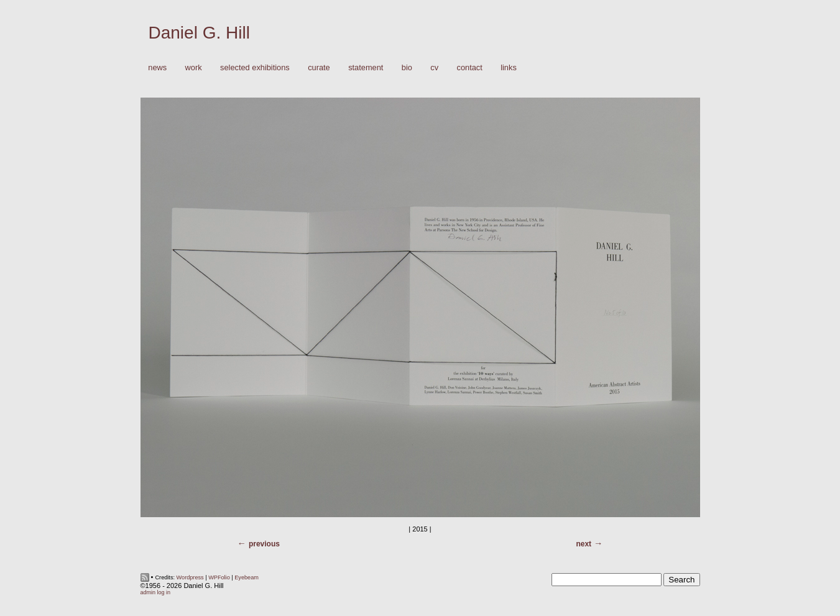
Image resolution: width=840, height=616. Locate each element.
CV (434, 67)
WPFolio (219, 577)
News (157, 67)
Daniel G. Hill (199, 33)
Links (509, 67)
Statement (366, 67)
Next (584, 544)
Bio (407, 67)
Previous (264, 544)
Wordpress (190, 577)
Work (191, 68)
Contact (470, 67)
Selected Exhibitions (255, 67)
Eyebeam (247, 577)
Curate (319, 67)
